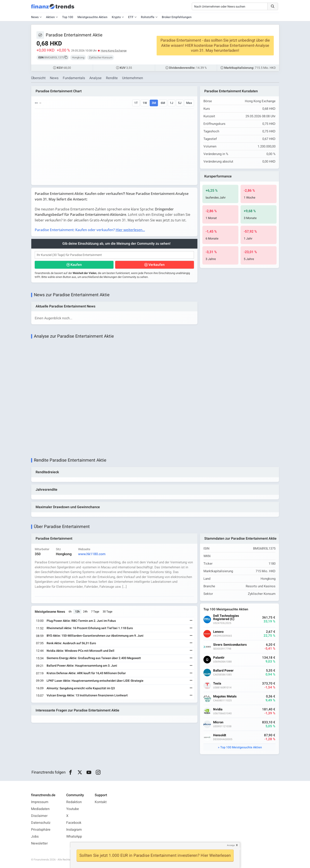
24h (85, 612)
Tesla (217, 684)
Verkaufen (157, 265)
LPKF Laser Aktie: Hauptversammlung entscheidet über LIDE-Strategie (95, 681)
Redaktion (74, 802)
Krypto (116, 17)
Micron (218, 722)
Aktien (50, 17)
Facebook (74, 823)
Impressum (40, 802)
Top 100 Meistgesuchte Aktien (241, 747)
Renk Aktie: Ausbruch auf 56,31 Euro (71, 643)
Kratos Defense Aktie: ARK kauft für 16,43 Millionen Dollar (86, 673)
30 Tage (108, 612)
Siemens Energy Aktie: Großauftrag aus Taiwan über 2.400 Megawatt (94, 658)
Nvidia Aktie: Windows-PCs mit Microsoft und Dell (80, 651)
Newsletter (39, 843)
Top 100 (68, 17)
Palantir (219, 658)
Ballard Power (223, 671)
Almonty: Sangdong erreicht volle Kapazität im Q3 (81, 688)
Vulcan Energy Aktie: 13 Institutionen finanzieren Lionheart (87, 695)
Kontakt (101, 802)
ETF (131, 17)
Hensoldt (220, 735)
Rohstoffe (148, 17)
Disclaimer (39, 816)
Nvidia (218, 709)
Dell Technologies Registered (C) (226, 617)
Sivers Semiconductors (230, 645)
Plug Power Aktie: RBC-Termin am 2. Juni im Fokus (81, 621)
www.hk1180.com (92, 554)
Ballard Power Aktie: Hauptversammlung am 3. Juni (82, 666)
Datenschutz (41, 823)
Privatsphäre (41, 830)
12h (77, 612)
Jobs (35, 837)
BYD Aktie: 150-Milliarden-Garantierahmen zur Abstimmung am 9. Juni (95, 636)
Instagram (74, 830)
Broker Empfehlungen (177, 17)
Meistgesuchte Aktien (92, 17)
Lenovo (218, 632)
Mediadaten (40, 809)
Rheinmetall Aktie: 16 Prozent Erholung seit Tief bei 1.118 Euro (90, 628)
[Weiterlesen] (191, 621)
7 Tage (95, 612)
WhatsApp (74, 837)
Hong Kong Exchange (114, 51)
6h (70, 612)
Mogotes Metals (225, 696)
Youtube (73, 809)
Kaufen (76, 265)
